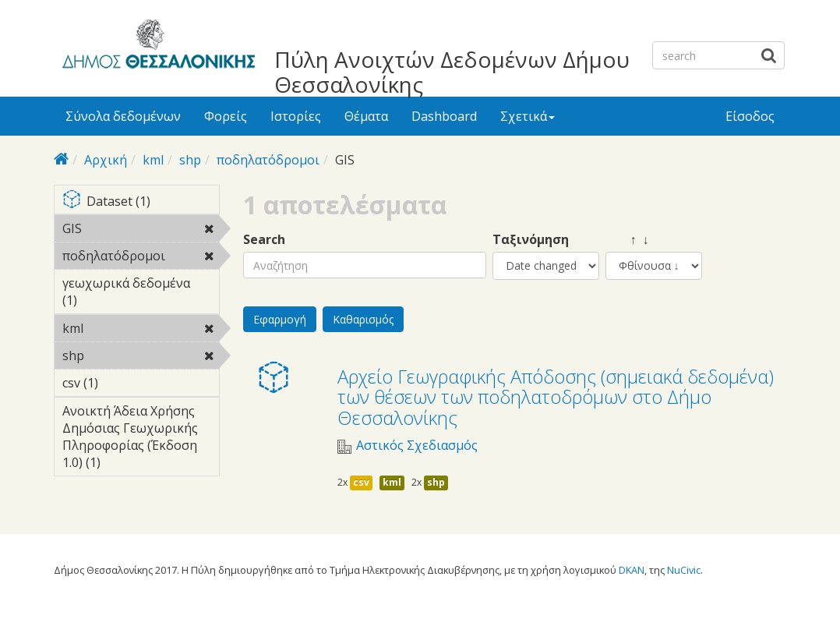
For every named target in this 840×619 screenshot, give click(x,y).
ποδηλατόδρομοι (268, 160)
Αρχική (106, 160)
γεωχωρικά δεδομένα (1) (141, 294)
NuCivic (684, 570)
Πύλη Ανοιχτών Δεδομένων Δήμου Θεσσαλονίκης (452, 72)
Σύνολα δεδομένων (123, 116)
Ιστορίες (296, 116)
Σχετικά (528, 116)
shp (190, 160)
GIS (122, 228)
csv (361, 482)
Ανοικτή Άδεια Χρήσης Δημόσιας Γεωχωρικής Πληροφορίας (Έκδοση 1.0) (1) (141, 439)
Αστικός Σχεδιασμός (417, 446)
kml (153, 160)
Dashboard (444, 116)
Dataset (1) (141, 202)
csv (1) (122, 383)
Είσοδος (750, 116)
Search (264, 240)
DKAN (632, 570)
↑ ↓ (627, 240)
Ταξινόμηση (531, 240)
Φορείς (226, 116)
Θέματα (366, 116)
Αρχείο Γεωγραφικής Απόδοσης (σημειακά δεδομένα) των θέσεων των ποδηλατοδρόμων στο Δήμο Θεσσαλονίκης (556, 397)
